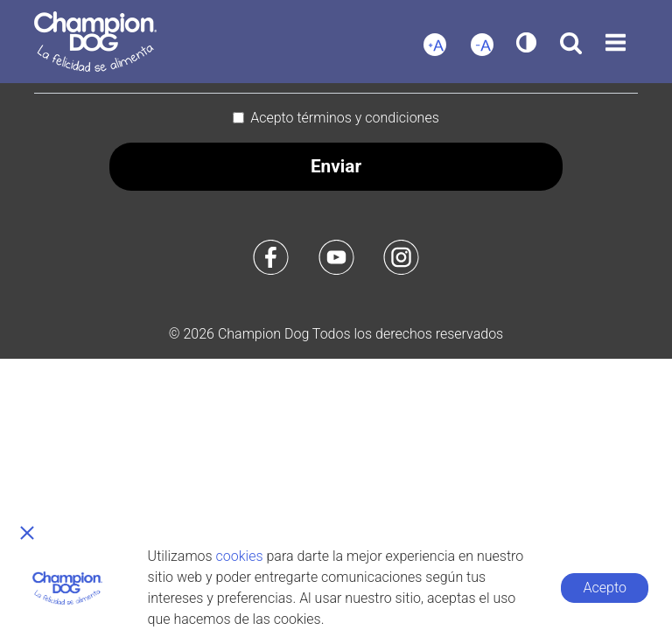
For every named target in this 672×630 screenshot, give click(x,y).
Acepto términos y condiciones (345, 118)
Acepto (605, 588)
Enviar (336, 166)
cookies (240, 556)
